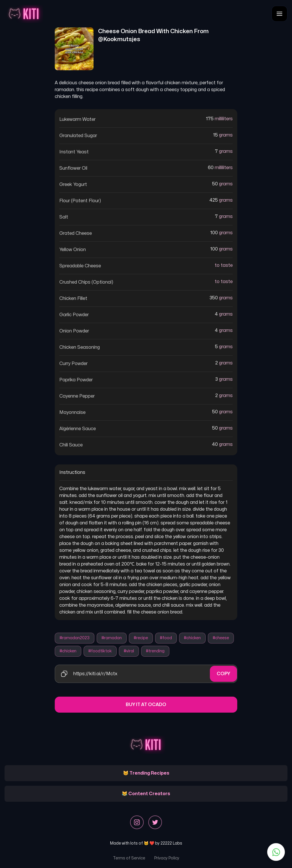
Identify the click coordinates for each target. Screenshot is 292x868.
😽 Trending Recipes (146, 773)
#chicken (192, 638)
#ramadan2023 (75, 638)
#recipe (141, 638)
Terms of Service (129, 858)
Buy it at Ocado (146, 705)
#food (166, 638)
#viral (129, 651)
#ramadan (112, 638)
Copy (223, 674)
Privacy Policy (167, 858)
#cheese (221, 638)
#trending (155, 651)
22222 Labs (171, 843)
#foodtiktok (100, 651)
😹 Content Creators (146, 794)
